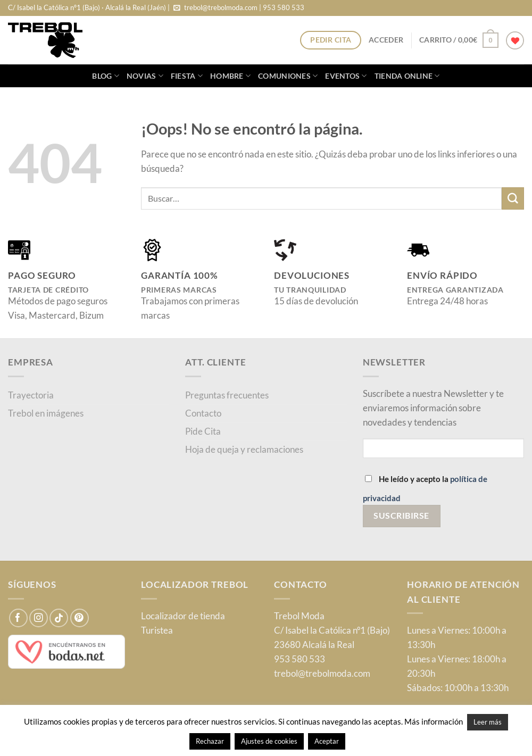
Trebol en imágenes (46, 413)
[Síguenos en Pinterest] (80, 618)
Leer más (488, 722)
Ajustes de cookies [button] (269, 741)
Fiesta (187, 76)
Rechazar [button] (210, 741)
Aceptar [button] (327, 741)
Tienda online (407, 76)
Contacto (203, 413)
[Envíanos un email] (177, 8)
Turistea (157, 630)
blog (106, 76)
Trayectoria (31, 395)
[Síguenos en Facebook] (18, 618)
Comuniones (288, 76)
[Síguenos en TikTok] (59, 618)
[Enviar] (513, 198)
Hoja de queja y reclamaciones (244, 449)
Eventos (346, 76)
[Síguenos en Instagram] (39, 618)
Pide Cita (203, 431)
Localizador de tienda (183, 616)
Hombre (230, 76)
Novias (145, 76)
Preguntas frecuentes (227, 395)
